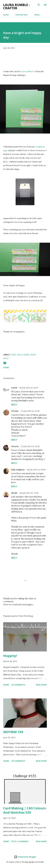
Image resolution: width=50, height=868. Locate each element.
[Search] (39, 5)
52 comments (18, 685)
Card (13, 355)
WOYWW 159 (13, 732)
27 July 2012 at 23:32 (30, 446)
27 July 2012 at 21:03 (30, 411)
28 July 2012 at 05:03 (36, 470)
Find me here (22, 15)
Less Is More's (28, 71)
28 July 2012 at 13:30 (29, 493)
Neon (33, 355)
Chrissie (15, 411)
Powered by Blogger (25, 857)
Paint (6, 358)
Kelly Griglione (18, 470)
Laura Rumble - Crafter (17, 6)
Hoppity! (10, 656)
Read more (41, 685)
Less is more (23, 355)
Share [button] (6, 367)
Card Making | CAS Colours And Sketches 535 (25, 810)
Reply (14, 405)
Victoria (15, 446)
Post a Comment (20, 841)
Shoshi (14, 493)
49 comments (18, 761)
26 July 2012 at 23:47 (29, 388)
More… (38, 15)
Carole (14, 388)
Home (6, 15)
